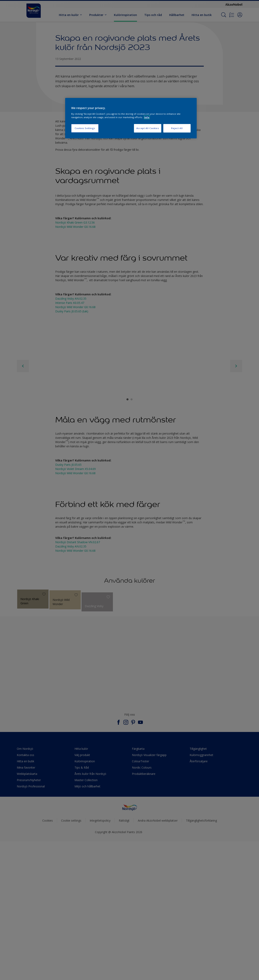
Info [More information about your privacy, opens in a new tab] (147, 117)
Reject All (177, 128)
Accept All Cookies (148, 128)
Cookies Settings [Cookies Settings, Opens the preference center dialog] (85, 128)
